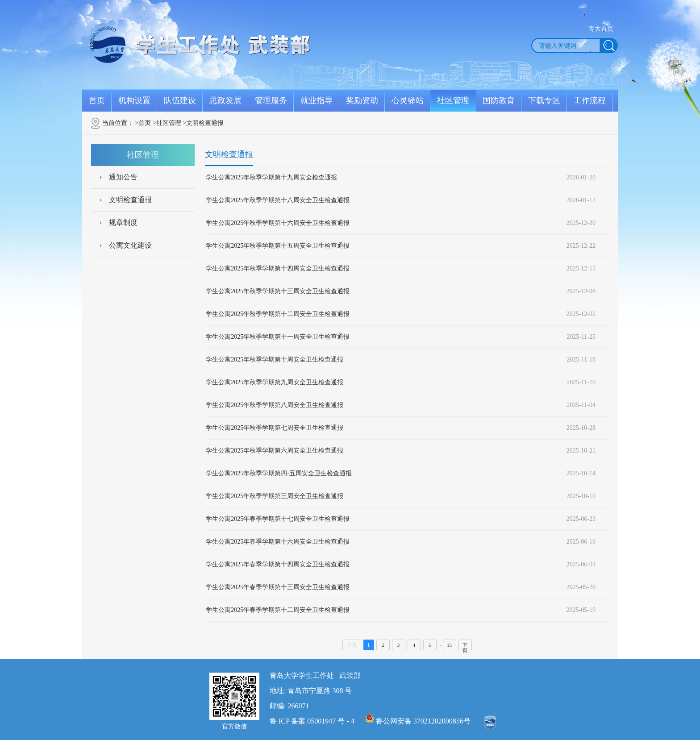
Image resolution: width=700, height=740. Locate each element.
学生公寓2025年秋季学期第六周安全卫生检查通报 (275, 451)
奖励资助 (362, 100)
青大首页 (601, 29)
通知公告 (123, 177)
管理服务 (271, 100)
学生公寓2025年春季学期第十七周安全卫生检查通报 (278, 519)
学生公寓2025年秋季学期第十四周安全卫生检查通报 (278, 268)
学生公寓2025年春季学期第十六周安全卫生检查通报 (278, 542)
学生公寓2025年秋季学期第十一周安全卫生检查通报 (278, 337)
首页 (97, 100)
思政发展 (225, 100)
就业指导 (317, 100)
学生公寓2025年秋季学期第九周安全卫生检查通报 (275, 382)
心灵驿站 (408, 100)
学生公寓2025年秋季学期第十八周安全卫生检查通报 (278, 200)
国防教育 (499, 100)
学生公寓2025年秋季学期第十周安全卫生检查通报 (275, 360)
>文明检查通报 (203, 123)
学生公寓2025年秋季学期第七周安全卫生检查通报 (275, 428)
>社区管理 (167, 123)
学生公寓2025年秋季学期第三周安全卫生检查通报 (275, 496)
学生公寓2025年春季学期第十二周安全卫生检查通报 (278, 610)
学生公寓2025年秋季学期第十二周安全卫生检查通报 (278, 314)
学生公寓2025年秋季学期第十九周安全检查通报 (271, 177)
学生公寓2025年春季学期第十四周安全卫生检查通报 (278, 564)
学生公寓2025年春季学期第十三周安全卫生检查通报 (278, 587)
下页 (465, 646)
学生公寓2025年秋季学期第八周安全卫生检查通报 (275, 405)
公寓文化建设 (130, 245)
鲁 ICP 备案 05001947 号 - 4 (312, 721)
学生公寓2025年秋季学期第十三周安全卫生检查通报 (278, 291)
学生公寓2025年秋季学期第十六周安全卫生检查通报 (278, 223)
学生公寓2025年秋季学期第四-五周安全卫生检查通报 (279, 473)
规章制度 (123, 222)
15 (449, 645)
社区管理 (453, 100)
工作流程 (590, 100)
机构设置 (134, 100)
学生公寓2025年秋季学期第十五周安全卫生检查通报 (278, 246)
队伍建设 (180, 100)
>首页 (143, 123)
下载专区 (544, 100)
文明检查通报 (130, 200)
